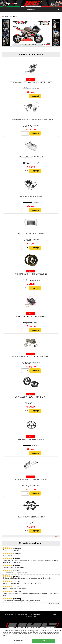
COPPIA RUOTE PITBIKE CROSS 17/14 (31, 274)
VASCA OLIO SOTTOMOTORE (31, 157)
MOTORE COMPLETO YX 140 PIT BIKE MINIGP (31, 357)
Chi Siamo (31, 10)
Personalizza (19, 641)
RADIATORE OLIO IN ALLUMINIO (31, 234)
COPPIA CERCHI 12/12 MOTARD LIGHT (31, 397)
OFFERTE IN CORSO (31, 54)
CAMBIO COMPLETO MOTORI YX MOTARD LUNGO (31, 82)
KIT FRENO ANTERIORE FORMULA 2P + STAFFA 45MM (31, 119)
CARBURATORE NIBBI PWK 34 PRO (31, 316)
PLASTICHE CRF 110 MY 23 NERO (31, 517)
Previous (4, 34)
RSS (58, 536)
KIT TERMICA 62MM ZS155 (31, 196)
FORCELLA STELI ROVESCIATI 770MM (31, 480)
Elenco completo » (52, 604)
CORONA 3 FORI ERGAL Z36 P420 (31, 439)
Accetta (43, 641)
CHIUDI (60, 630)
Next (58, 34)
